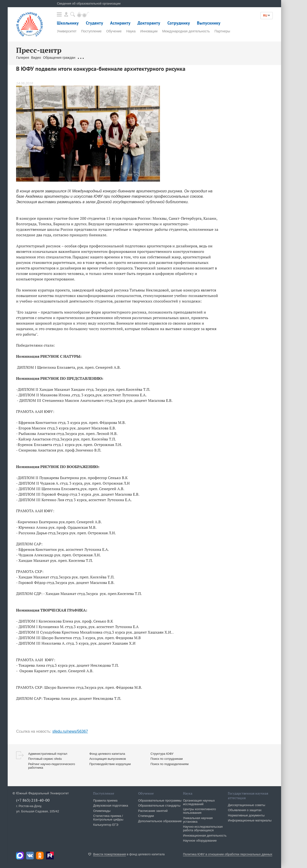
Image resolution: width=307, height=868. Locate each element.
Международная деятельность (186, 31)
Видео (36, 58)
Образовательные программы (160, 800)
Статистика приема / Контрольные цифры (108, 818)
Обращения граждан (59, 58)
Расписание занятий (153, 811)
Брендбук (114, 58)
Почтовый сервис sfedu (45, 759)
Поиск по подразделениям (169, 764)
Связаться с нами (91, 58)
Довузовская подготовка (111, 806)
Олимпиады (102, 811)
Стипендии (146, 816)
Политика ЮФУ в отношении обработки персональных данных (228, 854)
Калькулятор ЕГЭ (106, 825)
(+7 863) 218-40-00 (33, 800)
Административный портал (48, 754)
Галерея (23, 58)
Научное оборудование (200, 841)
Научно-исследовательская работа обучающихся (203, 828)
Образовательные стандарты (159, 806)
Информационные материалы (250, 820)
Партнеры (222, 31)
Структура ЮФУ (162, 754)
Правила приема (105, 800)
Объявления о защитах (245, 810)
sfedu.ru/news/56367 (70, 731)
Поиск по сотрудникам (166, 759)
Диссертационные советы (247, 805)
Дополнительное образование (160, 821)
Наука (131, 31)
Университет (67, 31)
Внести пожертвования (109, 854)
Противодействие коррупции (110, 764)
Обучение (114, 31)
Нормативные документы (246, 815)
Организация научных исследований (199, 802)
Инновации (149, 31)
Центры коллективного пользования (199, 811)
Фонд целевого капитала (107, 754)
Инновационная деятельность (205, 835)
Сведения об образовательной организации (89, 3)
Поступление (91, 31)
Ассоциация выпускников (108, 759)
